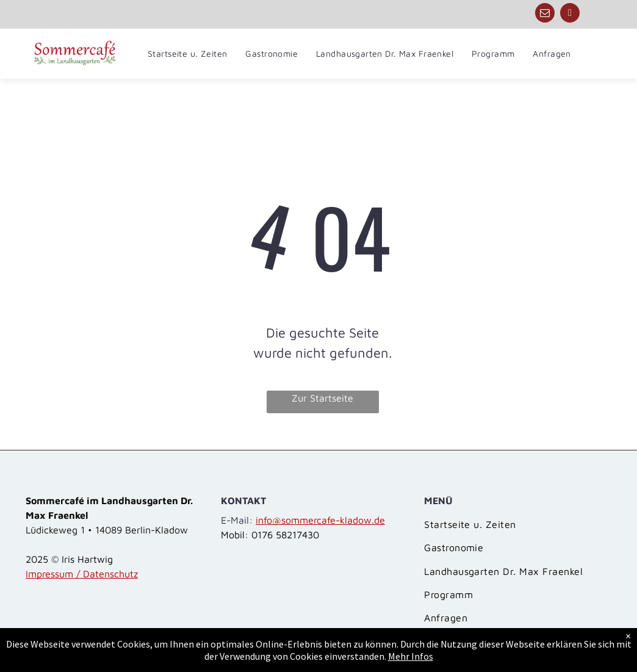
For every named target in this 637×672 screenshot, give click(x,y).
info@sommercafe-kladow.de (320, 520)
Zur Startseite (322, 398)
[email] (545, 14)
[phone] (570, 14)
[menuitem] (187, 54)
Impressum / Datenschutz (82, 574)
